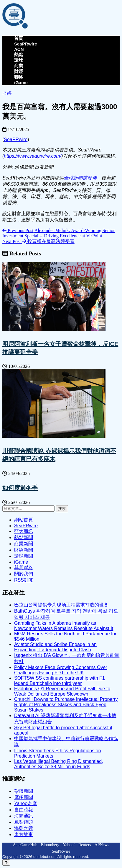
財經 (19, 71)
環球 (19, 60)
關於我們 (24, 574)
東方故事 (24, 834)
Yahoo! (69, 845)
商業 (19, 66)
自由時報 (24, 810)
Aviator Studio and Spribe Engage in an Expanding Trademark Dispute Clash (55, 647)
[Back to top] (6, 863)
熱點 (19, 54)
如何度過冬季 (20, 488)
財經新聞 (24, 550)
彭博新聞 (24, 791)
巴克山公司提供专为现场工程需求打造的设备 (61, 605)
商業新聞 (24, 544)
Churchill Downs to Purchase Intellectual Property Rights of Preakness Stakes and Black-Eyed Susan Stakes (66, 705)
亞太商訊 (24, 531)
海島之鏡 (24, 828)
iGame (21, 83)
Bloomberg (50, 845)
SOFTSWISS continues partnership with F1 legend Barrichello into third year (60, 681)
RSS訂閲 (24, 580)
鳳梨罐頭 (24, 822)
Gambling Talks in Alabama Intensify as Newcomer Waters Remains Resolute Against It (64, 626)
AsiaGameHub (25, 845)
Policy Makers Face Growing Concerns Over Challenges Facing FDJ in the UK (61, 670)
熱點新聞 (24, 537)
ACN (19, 49)
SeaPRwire (26, 44)
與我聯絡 (24, 568)
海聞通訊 (24, 816)
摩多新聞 (24, 797)
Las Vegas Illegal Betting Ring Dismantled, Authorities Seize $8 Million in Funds (59, 764)
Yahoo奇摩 (25, 803)
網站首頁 (24, 520)
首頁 (19, 38)
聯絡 (19, 77)
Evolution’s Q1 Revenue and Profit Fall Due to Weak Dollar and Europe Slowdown (62, 691)
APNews (102, 845)
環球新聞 (24, 556)
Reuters (85, 845)
